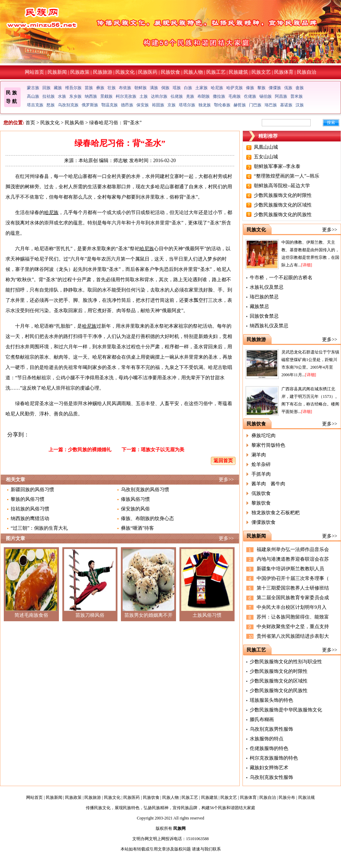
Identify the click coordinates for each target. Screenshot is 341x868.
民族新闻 (57, 72)
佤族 (288, 88)
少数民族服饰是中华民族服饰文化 (286, 710)
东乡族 (75, 96)
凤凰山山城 (266, 147)
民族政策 (80, 72)
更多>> (226, 480)
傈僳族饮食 (263, 522)
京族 (172, 105)
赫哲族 (240, 105)
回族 (46, 88)
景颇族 (106, 96)
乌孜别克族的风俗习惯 (145, 490)
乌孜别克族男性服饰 (271, 729)
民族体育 (284, 72)
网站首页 (34, 72)
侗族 (165, 88)
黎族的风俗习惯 (28, 499)
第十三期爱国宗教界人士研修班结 (293, 588)
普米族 (297, 96)
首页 (30, 123)
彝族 (100, 88)
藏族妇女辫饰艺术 (269, 768)
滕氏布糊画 (262, 719)
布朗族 (204, 96)
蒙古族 (33, 88)
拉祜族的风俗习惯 (30, 509)
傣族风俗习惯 (135, 499)
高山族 (33, 96)
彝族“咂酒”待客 (137, 528)
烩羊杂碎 (261, 464)
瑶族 (177, 88)
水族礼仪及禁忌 (267, 287)
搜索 (331, 123)
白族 (188, 88)
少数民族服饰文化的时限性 (283, 195)
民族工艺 (216, 72)
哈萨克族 (235, 88)
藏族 (58, 88)
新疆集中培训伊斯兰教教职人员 (290, 569)
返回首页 (223, 461)
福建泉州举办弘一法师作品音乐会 (293, 549)
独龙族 (205, 105)
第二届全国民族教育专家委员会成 (293, 598)
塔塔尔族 (187, 105)
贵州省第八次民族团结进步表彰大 (293, 636)
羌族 (190, 96)
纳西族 (91, 96)
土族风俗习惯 (207, 615)
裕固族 (158, 105)
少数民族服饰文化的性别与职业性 (286, 662)
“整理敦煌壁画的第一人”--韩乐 (287, 176)
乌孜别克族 (68, 105)
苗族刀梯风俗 (90, 615)
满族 (154, 88)
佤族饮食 (261, 493)
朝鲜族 (141, 88)
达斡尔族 (159, 96)
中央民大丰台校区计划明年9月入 (292, 607)
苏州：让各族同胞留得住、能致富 (293, 617)
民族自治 (307, 72)
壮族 (112, 88)
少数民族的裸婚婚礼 (90, 450)
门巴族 (255, 105)
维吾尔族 (73, 88)
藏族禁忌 (259, 306)
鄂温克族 (110, 105)
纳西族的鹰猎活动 (30, 518)
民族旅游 (103, 72)
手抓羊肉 (261, 474)
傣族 (250, 88)
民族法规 (307, 797)
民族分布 (287, 797)
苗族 (89, 88)
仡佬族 (250, 96)
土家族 (201, 88)
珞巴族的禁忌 (264, 297)
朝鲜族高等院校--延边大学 (282, 186)
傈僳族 (275, 88)
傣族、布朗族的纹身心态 (147, 518)
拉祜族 (49, 96)
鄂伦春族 (222, 105)
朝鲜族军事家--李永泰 (277, 166)
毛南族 (235, 96)
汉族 (300, 105)
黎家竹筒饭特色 (268, 445)
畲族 (300, 88)
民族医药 (148, 72)
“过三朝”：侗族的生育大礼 (39, 528)
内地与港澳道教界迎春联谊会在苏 (293, 559)
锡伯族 (266, 96)
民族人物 (193, 72)
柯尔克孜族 (126, 96)
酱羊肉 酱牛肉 (268, 484)
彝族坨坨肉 (263, 436)
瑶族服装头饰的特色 (271, 700)
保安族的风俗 (135, 509)
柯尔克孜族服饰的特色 (274, 758)
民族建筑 (238, 72)
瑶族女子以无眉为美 (163, 450)
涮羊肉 (259, 455)
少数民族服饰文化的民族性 (283, 215)
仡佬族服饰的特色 (269, 748)
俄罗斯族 (90, 105)
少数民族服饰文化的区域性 (283, 205)
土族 (144, 96)
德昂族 (127, 105)
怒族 (51, 105)
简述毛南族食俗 (31, 615)
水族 (62, 96)
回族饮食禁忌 (264, 316)
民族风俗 (74, 123)
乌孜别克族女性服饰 (271, 777)
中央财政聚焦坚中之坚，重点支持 (293, 627)
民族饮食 (170, 72)
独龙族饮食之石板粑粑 (276, 513)
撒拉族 (219, 96)
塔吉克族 (35, 105)
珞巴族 (271, 105)
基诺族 (286, 105)
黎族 (261, 88)
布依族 (125, 88)
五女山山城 (266, 157)
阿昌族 (281, 96)
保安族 (143, 105)
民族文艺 (261, 72)
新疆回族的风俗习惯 (32, 490)
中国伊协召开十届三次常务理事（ (293, 578)
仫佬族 (177, 96)
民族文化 (125, 72)
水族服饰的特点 (267, 739)
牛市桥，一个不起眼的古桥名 (281, 278)
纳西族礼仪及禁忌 (269, 326)
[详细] (307, 265)
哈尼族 (217, 88)
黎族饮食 (261, 503)
